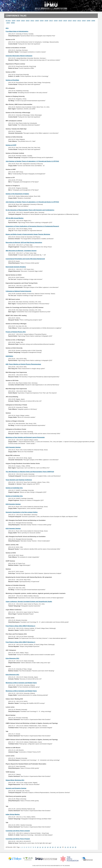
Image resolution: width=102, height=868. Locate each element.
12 (43, 847)
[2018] (46, 21)
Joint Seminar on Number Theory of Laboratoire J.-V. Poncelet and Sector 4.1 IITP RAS (32, 161)
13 (45, 847)
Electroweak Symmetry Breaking (16, 267)
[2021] (32, 21)
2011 (7, 28)
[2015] (60, 21)
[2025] (14, 21)
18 (58, 847)
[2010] (84, 21)
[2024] (18, 21)
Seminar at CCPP (11, 145)
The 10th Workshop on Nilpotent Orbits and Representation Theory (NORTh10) (30, 472)
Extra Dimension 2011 (12, 658)
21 (65, 847)
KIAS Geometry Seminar (13, 447)
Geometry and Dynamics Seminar (16, 788)
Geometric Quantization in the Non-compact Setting (22, 512)
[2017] (51, 21)
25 (75, 847)
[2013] (70, 21)
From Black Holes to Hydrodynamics (17, 31)
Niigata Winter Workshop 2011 (15, 780)
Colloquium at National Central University (18, 291)
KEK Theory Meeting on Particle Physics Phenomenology (23, 364)
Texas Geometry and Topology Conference (19, 480)
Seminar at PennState (12, 80)
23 (70, 847)
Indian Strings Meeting (13, 814)
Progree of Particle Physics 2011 (16, 332)
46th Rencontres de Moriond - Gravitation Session (21, 251)
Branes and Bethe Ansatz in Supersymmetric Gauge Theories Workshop (28, 234)
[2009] (89, 21)
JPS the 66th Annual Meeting (15, 218)
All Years (8, 21)
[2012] (75, 21)
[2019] (42, 21)
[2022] (28, 21)
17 (55, 847)
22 (68, 847)
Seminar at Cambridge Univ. (14, 488)
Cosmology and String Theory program (18, 831)
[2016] (56, 21)
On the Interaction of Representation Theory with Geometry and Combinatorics (30, 210)
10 (38, 847)
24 (73, 847)
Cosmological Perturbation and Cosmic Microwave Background (25, 259)
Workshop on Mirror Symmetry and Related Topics (21, 683)
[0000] (13, 23)
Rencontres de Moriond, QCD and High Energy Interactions (24, 242)
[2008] (93, 21)
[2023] (23, 21)
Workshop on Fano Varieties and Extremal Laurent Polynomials (25, 437)
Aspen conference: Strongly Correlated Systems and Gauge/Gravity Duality (29, 602)
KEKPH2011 (9, 356)
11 (40, 847)
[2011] (79, 21)
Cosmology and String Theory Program (18, 839)
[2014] (65, 21)
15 (50, 847)
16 (53, 847)
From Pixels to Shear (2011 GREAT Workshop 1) (20, 626)
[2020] (37, 21)
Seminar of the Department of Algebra (17, 194)
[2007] (8, 23)
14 (48, 847)
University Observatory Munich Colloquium (19, 56)
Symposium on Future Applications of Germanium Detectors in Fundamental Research (32, 226)
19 (60, 847)
